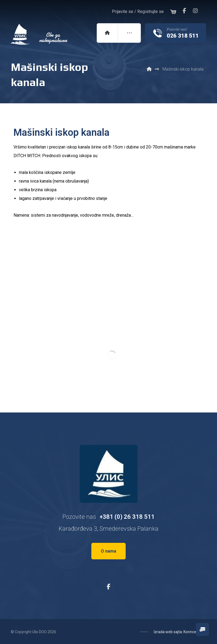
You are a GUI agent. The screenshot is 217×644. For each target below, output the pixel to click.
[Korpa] (173, 11)
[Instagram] (195, 11)
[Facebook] (185, 11)
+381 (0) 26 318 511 (127, 517)
